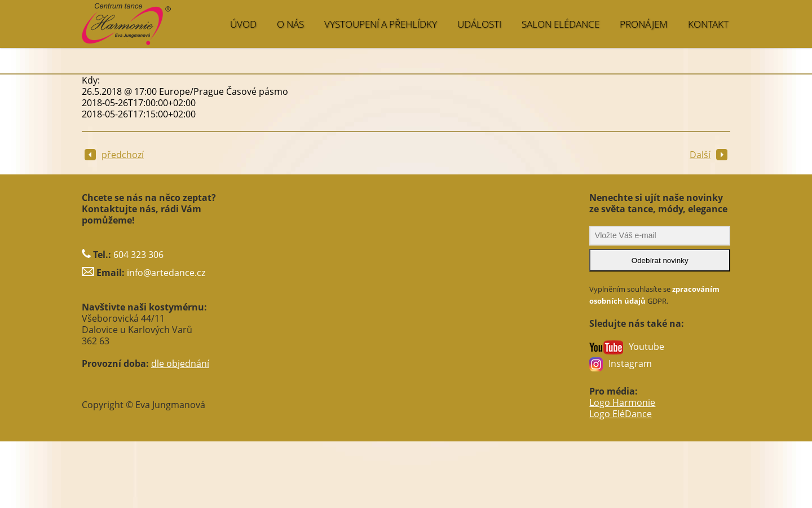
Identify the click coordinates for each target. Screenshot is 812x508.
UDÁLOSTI (479, 24)
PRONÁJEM (644, 24)
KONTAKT (708, 24)
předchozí (114, 155)
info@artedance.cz (166, 273)
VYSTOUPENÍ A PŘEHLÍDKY (381, 24)
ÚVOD (243, 24)
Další (709, 155)
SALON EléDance (561, 24)
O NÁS (290, 24)
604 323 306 (138, 255)
